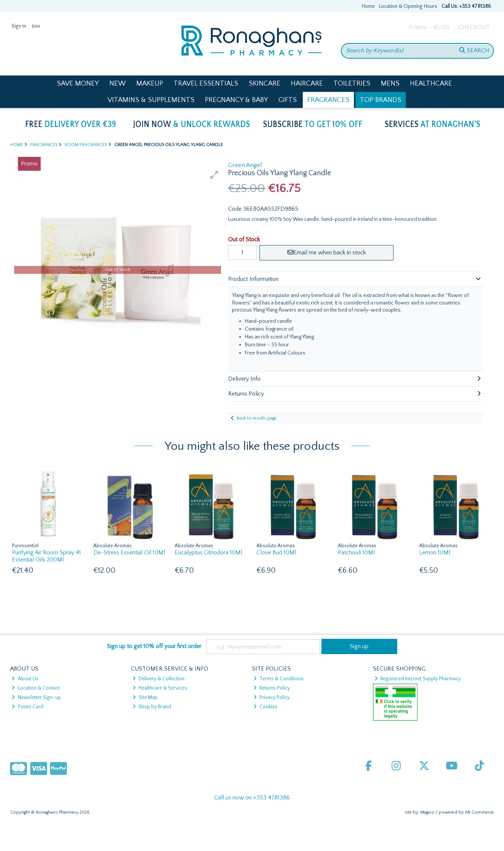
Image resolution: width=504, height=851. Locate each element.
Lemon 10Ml (435, 553)
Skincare (265, 83)
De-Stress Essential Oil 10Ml (129, 553)
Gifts (288, 100)
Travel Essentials (206, 83)
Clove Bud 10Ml (276, 553)
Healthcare (431, 83)
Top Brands (381, 100)
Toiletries (352, 83)
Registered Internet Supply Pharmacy (418, 679)
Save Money (78, 83)
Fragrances (328, 100)
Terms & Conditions (279, 679)
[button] (214, 175)
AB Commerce (479, 812)
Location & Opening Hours (408, 6)
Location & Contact (35, 688)
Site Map (145, 697)
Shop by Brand (152, 707)
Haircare (307, 83)
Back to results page (257, 418)
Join (36, 26)
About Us (25, 679)
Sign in (19, 26)
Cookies (265, 707)
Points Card (27, 707)
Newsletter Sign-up (36, 697)
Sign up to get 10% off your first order (154, 646)
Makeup (150, 83)
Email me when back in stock (327, 253)
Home (368, 6)
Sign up (359, 646)
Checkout (474, 27)
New (118, 83)
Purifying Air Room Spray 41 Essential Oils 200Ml (46, 556)
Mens (390, 83)
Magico (427, 812)
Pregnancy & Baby (237, 100)
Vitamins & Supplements (151, 100)
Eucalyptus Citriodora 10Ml (209, 553)
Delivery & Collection (158, 679)
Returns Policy (272, 688)
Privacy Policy (272, 697)
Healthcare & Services (160, 688)
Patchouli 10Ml (356, 553)
